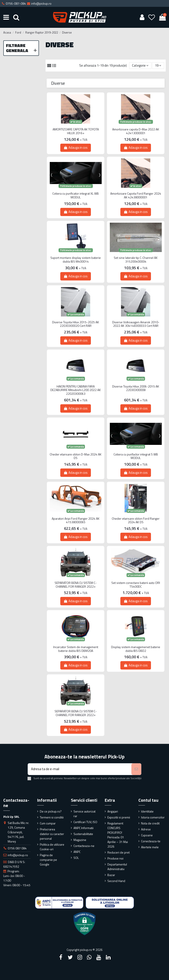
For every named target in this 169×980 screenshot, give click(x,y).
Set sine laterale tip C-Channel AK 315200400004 (136, 260)
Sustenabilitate (83, 834)
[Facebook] (61, 957)
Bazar (111, 875)
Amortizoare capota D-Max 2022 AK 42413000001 (136, 131)
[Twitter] (70, 957)
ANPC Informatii (84, 828)
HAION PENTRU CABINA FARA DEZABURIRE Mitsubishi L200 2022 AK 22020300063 (76, 390)
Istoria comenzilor (153, 817)
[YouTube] (99, 957)
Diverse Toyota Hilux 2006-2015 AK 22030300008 (136, 388)
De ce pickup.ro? (51, 811)
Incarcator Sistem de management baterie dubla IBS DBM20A (76, 649)
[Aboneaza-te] (136, 769)
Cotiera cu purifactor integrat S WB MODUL (136, 456)
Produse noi (115, 858)
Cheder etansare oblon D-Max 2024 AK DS (76, 456)
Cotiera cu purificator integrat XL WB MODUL (76, 196)
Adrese (146, 829)
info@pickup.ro (18, 855)
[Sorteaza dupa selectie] (140, 66)
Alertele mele (150, 847)
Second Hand (116, 881)
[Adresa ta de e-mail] (80, 769)
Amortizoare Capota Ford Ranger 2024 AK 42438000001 (136, 196)
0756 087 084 (17, 848)
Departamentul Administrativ (117, 867)
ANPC (77, 852)
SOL (76, 858)
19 (158, 65)
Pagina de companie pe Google (48, 860)
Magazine (80, 840)
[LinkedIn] (108, 957)
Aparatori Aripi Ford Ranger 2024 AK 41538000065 (76, 521)
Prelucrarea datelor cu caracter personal (52, 834)
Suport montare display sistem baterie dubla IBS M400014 (76, 260)
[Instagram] (80, 957)
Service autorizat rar (84, 814)
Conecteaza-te (151, 841)
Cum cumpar (48, 823)
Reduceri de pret (118, 852)
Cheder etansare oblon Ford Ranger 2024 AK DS (136, 521)
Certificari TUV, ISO (85, 822)
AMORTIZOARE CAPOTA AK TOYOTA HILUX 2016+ (76, 131)
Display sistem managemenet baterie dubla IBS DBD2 (136, 649)
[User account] (142, 17)
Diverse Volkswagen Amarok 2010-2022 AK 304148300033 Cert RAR (136, 324)
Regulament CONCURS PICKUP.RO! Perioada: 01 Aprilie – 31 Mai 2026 (118, 835)
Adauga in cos (76, 148)
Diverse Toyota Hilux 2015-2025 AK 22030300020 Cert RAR (76, 324)
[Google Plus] (89, 957)
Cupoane (147, 835)
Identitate (147, 811)
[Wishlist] (152, 17)
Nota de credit (150, 823)
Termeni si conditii (52, 817)
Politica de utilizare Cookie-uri (52, 847)
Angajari (113, 811)
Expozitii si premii (119, 817)
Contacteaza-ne (84, 846)
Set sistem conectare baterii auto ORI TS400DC (136, 585)
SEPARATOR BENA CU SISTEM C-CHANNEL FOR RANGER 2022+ (76, 585)
